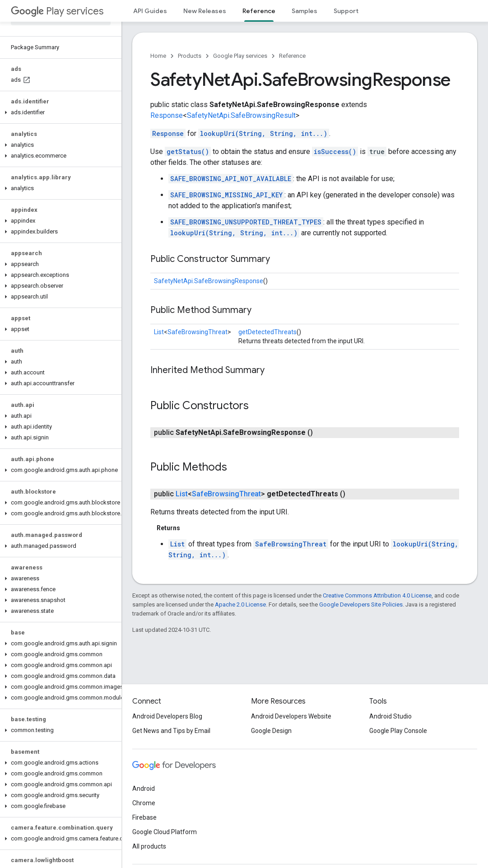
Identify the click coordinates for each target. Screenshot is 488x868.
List (159, 332)
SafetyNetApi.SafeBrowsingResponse (209, 281)
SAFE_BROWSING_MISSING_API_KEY (226, 195)
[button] (59, 112)
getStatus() (188, 152)
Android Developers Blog (167, 716)
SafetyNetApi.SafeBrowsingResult (241, 115)
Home (158, 56)
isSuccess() (335, 152)
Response (167, 115)
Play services (57, 11)
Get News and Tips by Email (171, 731)
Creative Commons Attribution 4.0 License (377, 595)
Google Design (271, 731)
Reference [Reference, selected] (259, 11)
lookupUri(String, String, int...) (264, 133)
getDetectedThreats (267, 332)
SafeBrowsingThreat (198, 332)
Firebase (144, 817)
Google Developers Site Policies (361, 604)
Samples (304, 11)
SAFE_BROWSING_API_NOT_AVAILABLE (231, 179)
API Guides (150, 11)
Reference (292, 56)
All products (149, 846)
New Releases (205, 11)
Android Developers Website (291, 716)
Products (190, 56)
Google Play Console (398, 731)
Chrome (144, 803)
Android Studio (390, 716)
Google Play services (240, 56)
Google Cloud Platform (165, 832)
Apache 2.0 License (240, 604)
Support (346, 11)
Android (144, 789)
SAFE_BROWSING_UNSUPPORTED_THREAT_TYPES (246, 222)
